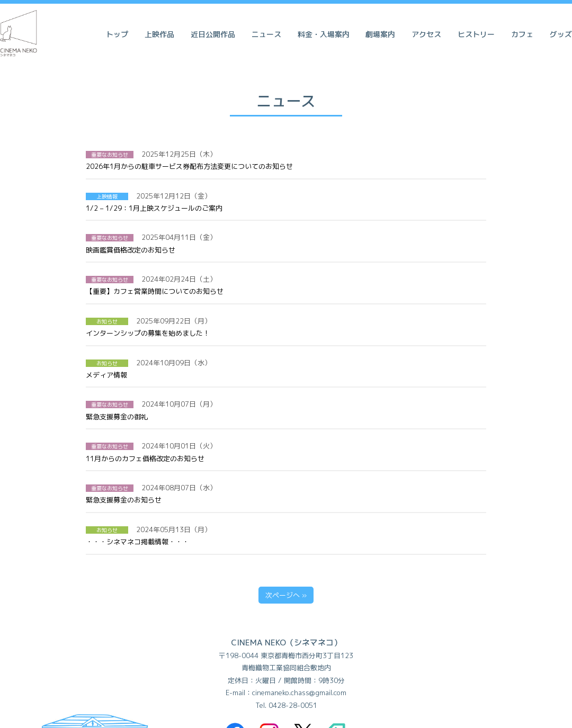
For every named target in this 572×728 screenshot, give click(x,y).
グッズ (561, 34)
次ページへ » (286, 471)
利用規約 (224, 680)
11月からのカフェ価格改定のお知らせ (284, 359)
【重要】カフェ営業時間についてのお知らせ (293, 242)
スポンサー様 (404, 680)
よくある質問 (168, 680)
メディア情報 (240, 301)
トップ (117, 34)
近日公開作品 (213, 34)
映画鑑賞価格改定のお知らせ (269, 213)
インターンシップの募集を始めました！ (281, 271)
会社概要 (348, 680)
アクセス (426, 34)
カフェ (522, 34)
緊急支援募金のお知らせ (262, 389)
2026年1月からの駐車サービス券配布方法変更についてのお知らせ (328, 154)
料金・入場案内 (324, 34)
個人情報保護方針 (286, 680)
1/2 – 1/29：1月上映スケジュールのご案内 (288, 183)
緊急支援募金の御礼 (256, 330)
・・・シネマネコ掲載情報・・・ (271, 418)
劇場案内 (380, 34)
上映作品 (159, 34)
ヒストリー (476, 34)
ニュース (266, 34)
